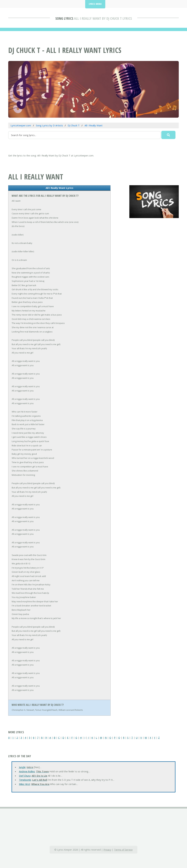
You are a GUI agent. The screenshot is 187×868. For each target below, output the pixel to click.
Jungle (22, 767)
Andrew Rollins (27, 771)
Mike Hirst (25, 784)
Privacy (107, 850)
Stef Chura (25, 776)
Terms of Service (123, 850)
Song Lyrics (64, 18)
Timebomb (25, 780)
